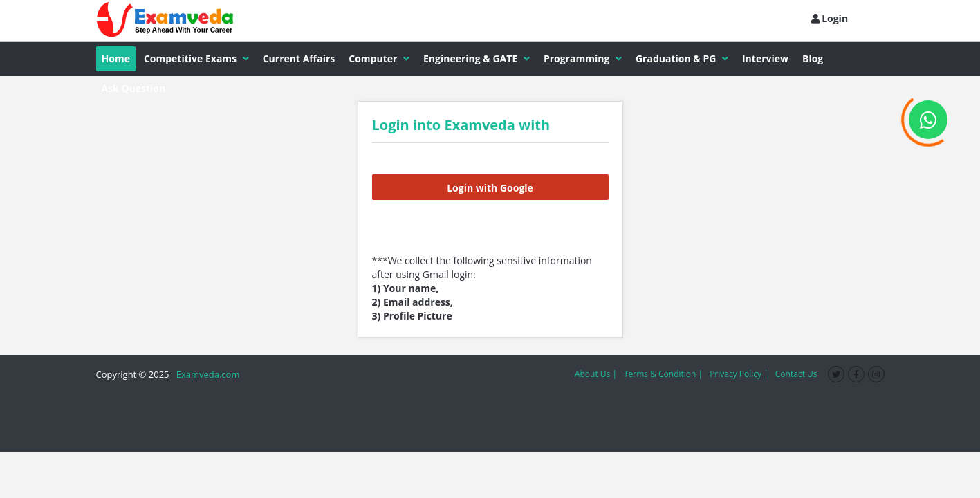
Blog (813, 58)
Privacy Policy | (739, 374)
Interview (765, 58)
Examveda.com (206, 374)
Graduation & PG (682, 58)
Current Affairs (299, 58)
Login (830, 18)
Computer (379, 58)
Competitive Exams (196, 58)
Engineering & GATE (477, 58)
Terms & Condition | (663, 374)
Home (116, 58)
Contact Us (796, 374)
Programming (583, 58)
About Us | (596, 374)
